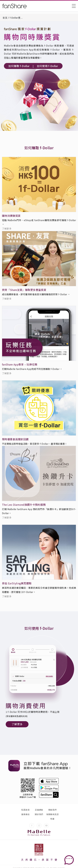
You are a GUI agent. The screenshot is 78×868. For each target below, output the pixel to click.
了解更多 (7, 229)
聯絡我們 (53, 810)
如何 (19, 66)
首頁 (5, 18)
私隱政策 (25, 810)
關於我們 (39, 814)
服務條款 (25, 814)
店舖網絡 (39, 810)
